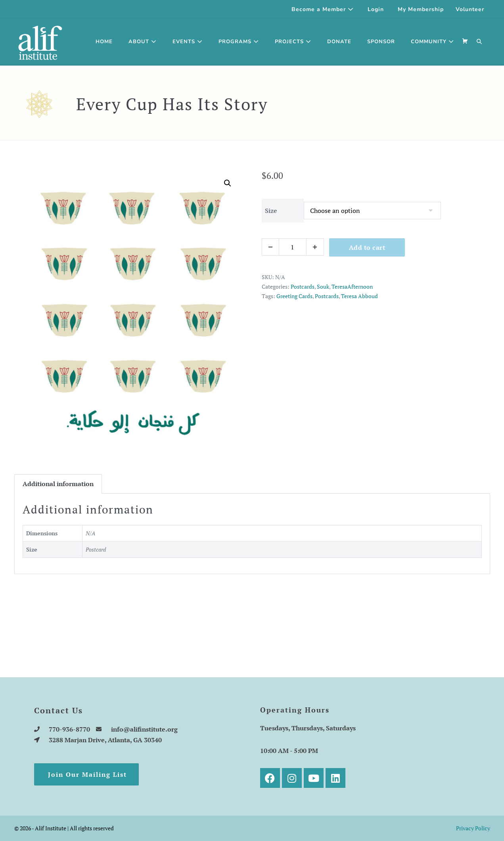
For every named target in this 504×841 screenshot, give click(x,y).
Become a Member (323, 9)
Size (271, 211)
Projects (293, 42)
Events (188, 42)
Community (432, 42)
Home (104, 42)
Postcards (303, 286)
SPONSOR (381, 42)
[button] (479, 42)
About (143, 42)
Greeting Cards (294, 296)
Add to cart (367, 247)
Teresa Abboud (359, 296)
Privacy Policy (473, 828)
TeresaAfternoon (352, 286)
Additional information (58, 484)
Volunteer (470, 9)
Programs (239, 42)
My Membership (421, 9)
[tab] (58, 484)
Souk (323, 286)
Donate (339, 42)
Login (376, 9)
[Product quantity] (293, 247)
